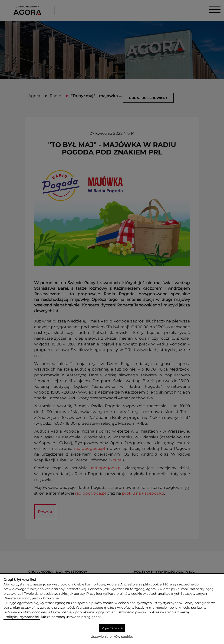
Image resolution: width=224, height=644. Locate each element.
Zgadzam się (112, 628)
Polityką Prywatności (22, 617)
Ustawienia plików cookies (112, 637)
